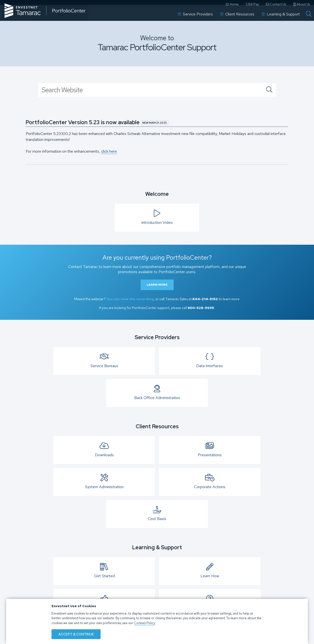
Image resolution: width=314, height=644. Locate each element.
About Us (301, 4)
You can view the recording (130, 299)
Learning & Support (281, 12)
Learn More (157, 285)
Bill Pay (252, 4)
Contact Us (276, 4)
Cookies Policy (144, 622)
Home (232, 4)
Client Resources (237, 12)
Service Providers (195, 12)
